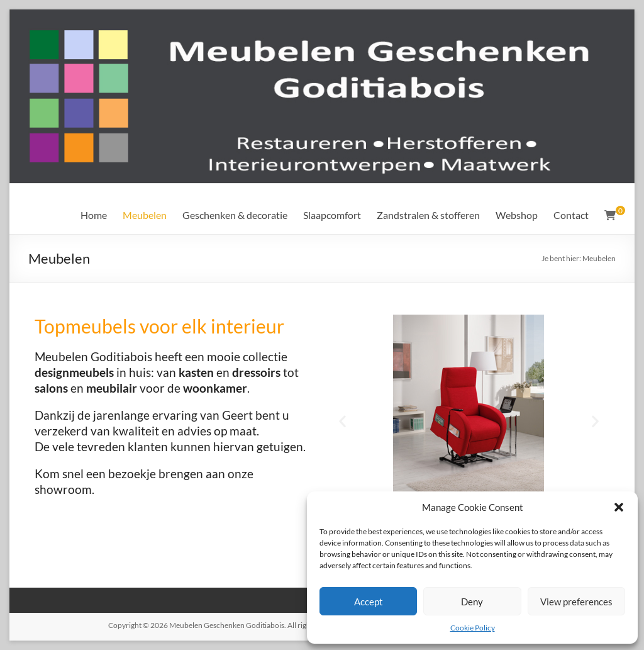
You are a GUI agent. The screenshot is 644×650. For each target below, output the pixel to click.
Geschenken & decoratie (235, 215)
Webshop (517, 215)
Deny (472, 602)
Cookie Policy (473, 628)
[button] (619, 507)
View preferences (576, 602)
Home (94, 215)
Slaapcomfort (332, 215)
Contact (571, 215)
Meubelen (145, 215)
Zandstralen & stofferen (428, 215)
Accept (369, 602)
